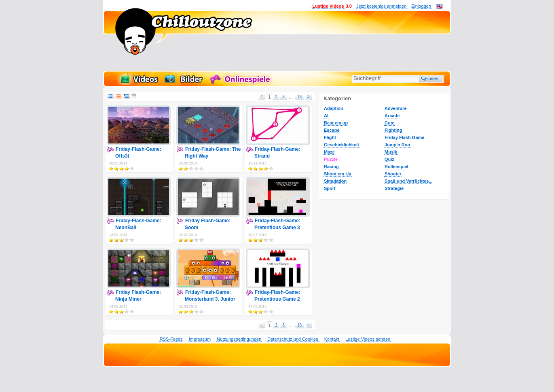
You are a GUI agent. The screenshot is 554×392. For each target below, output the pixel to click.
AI (326, 116)
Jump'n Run (397, 145)
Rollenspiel (396, 166)
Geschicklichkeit (341, 145)
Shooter (393, 174)
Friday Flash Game (404, 137)
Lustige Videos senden (368, 339)
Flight (330, 137)
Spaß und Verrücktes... (409, 181)
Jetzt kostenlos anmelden (381, 6)
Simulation (335, 181)
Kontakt (332, 339)
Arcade (392, 116)
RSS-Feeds (171, 339)
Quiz (389, 159)
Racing (331, 166)
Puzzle (331, 159)
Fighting (393, 130)
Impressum (200, 339)
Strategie (394, 188)
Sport (330, 188)
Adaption (334, 108)
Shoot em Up (338, 174)
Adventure (395, 108)
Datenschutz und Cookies (293, 339)
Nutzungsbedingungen (239, 339)
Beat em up (336, 123)
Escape (332, 130)
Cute (389, 123)
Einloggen (421, 6)
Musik (391, 152)
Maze (329, 152)
